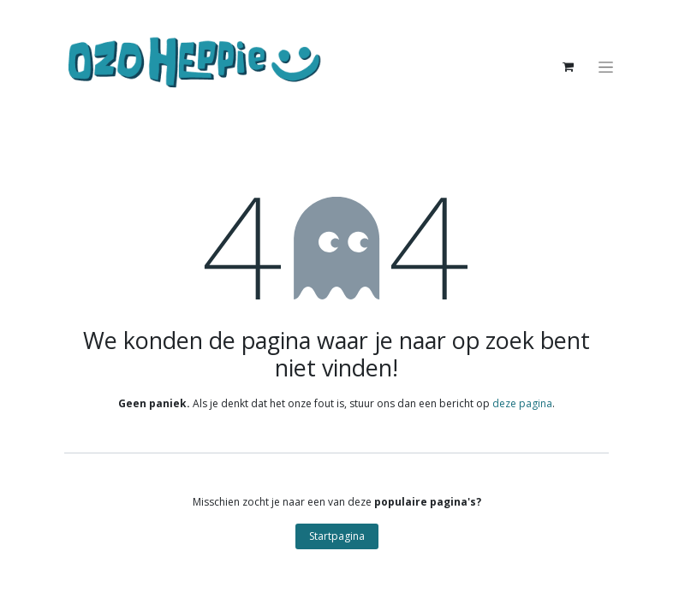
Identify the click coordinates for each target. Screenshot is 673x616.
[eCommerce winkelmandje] (568, 67)
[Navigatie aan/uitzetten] (606, 67)
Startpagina (337, 536)
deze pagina (522, 403)
